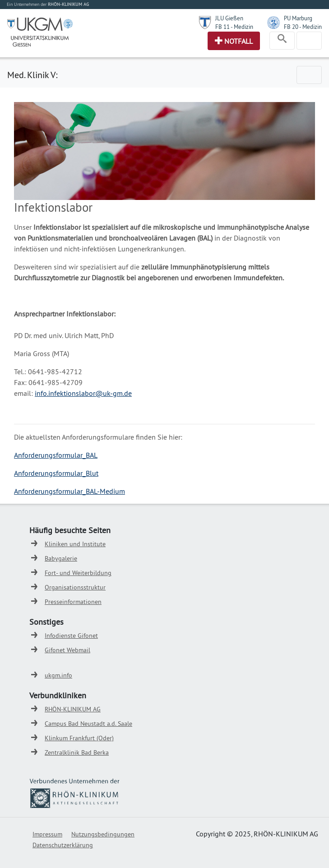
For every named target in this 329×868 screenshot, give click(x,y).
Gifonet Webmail (67, 650)
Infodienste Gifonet (71, 636)
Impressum (47, 834)
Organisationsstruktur (75, 587)
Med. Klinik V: (32, 75)
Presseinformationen (73, 602)
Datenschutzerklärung (63, 845)
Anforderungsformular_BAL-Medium (70, 491)
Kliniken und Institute (75, 544)
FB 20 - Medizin (303, 27)
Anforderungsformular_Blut (56, 473)
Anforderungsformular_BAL (56, 455)
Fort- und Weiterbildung (78, 573)
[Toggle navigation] (282, 41)
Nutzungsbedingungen (103, 834)
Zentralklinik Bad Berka (77, 752)
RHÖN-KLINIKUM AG (73, 709)
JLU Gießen (229, 18)
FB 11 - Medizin (234, 27)
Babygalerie (61, 558)
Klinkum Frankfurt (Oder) (79, 738)
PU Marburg (298, 18)
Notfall (239, 41)
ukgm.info (58, 675)
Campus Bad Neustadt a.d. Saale (88, 724)
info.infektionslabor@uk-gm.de (83, 393)
